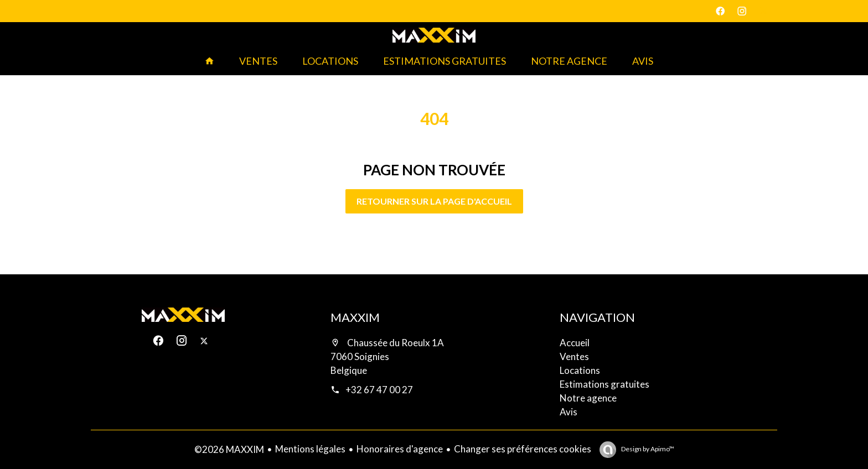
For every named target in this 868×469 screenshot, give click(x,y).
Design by (647, 449)
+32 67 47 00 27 (379, 390)
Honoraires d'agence (400, 449)
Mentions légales (310, 449)
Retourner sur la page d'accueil (434, 201)
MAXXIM (355, 317)
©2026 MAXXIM (229, 449)
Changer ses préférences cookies (523, 449)
